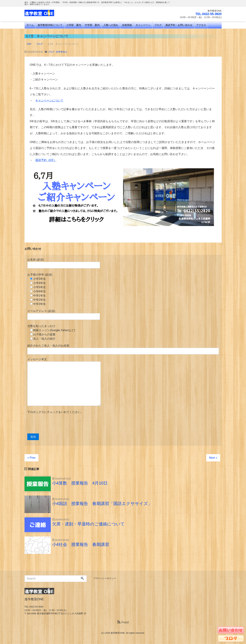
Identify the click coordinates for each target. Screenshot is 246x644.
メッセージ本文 (64, 382)
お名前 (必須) (64, 263)
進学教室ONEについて (50, 25)
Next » (213, 458)
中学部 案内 (92, 25)
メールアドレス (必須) (64, 315)
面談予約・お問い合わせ (179, 25)
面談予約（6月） (46, 160)
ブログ (158, 25)
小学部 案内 (74, 25)
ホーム (30, 25)
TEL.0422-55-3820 (208, 14)
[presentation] (54, 424)
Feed (123, 622)
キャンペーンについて (49, 100)
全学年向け (62, 52)
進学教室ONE (118, 633)
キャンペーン (143, 25)
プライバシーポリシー (105, 579)
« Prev (32, 458)
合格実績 (127, 25)
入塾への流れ (111, 25)
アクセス (201, 25)
